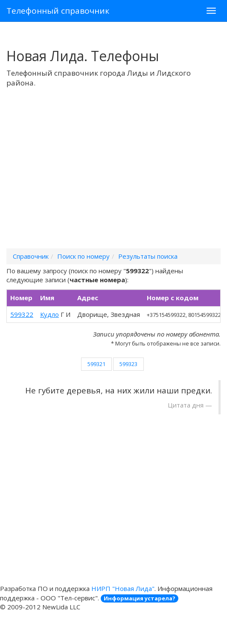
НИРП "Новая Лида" (123, 588)
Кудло (49, 314)
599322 (22, 314)
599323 (128, 364)
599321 (96, 364)
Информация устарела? (140, 598)
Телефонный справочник (58, 11)
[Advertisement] (113, 179)
